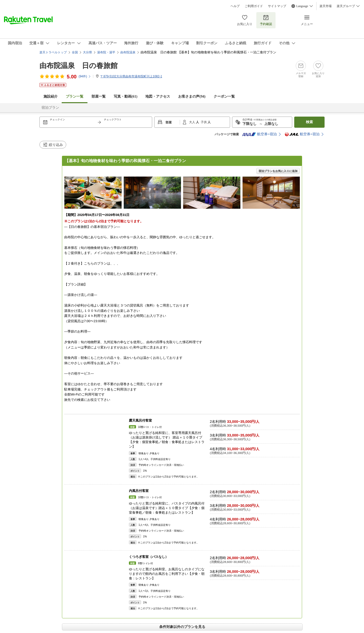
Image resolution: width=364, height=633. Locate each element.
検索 (309, 122)
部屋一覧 (99, 96)
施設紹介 (51, 96)
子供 (204, 122)
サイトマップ (277, 6)
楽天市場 (326, 6)
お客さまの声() (192, 96)
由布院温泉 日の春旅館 (78, 66)
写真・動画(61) (126, 96)
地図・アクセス (158, 96)
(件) (85, 76)
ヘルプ (235, 6)
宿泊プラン (50, 108)
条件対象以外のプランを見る (182, 627)
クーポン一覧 (224, 96)
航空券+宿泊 (259, 134)
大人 (192, 122)
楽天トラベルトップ (53, 52)
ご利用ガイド (254, 6)
